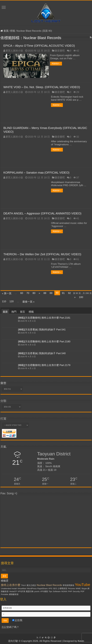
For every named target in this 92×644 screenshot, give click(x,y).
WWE (78, 588)
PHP (70, 591)
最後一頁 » (28, 301)
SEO (55, 588)
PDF (82, 591)
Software (57, 591)
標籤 (31, 311)
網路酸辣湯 (14, 594)
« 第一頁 (7, 293)
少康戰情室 (62, 588)
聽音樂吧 (60, 51)
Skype (84, 588)
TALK (23, 585)
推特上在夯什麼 (11, 584)
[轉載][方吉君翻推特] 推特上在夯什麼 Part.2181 (44, 317)
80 (34, 293)
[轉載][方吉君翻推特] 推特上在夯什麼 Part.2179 (44, 365)
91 (63, 293)
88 (45, 293)
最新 (5, 311)
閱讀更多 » (57, 64)
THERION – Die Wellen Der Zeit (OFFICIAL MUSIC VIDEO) (42, 254)
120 (12, 301)
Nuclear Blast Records (49, 584)
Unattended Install (9, 588)
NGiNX (64, 591)
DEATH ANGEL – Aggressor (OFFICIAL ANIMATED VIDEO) (42, 213)
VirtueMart (22, 588)
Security (76, 591)
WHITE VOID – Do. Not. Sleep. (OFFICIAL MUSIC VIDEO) (42, 86)
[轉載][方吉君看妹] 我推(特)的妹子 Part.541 (42, 329)
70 (28, 293)
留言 (23, 311)
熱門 (14, 311)
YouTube (83, 584)
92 (69, 293)
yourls (37, 591)
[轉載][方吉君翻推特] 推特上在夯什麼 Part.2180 (44, 341)
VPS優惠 (44, 591)
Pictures (71, 588)
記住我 (17, 620)
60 (22, 293)
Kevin (81, 640)
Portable (5, 594)
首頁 (4, 31)
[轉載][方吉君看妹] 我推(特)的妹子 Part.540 (42, 353)
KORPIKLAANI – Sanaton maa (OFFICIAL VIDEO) (36, 172)
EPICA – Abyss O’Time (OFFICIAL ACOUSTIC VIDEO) (39, 46)
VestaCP (13, 591)
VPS (50, 588)
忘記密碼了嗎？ (10, 626)
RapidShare (42, 588)
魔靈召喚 (30, 591)
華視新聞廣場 (68, 585)
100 (81, 297)
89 (51, 293)
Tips (50, 591)
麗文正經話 (31, 585)
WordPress (32, 588)
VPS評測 (21, 591)
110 (4, 301)
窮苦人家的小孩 (14, 51)
